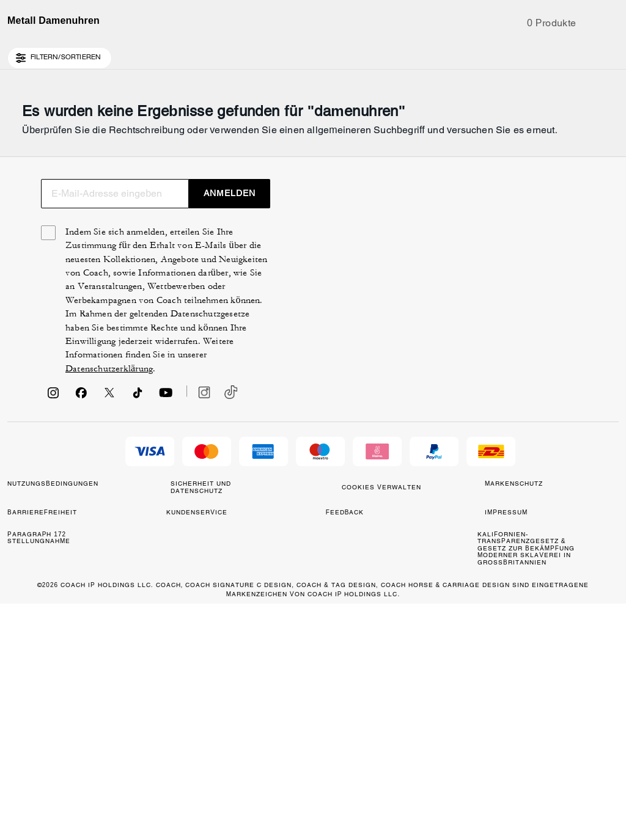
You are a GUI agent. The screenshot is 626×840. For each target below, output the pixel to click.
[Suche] (505, 54)
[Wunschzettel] (572, 54)
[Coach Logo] (313, 54)
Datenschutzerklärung (483, 606)
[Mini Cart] (611, 53)
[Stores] (77, 54)
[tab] (256, 15)
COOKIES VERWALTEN (335, 740)
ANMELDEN (565, 404)
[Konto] (592, 54)
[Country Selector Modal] (28, 54)
